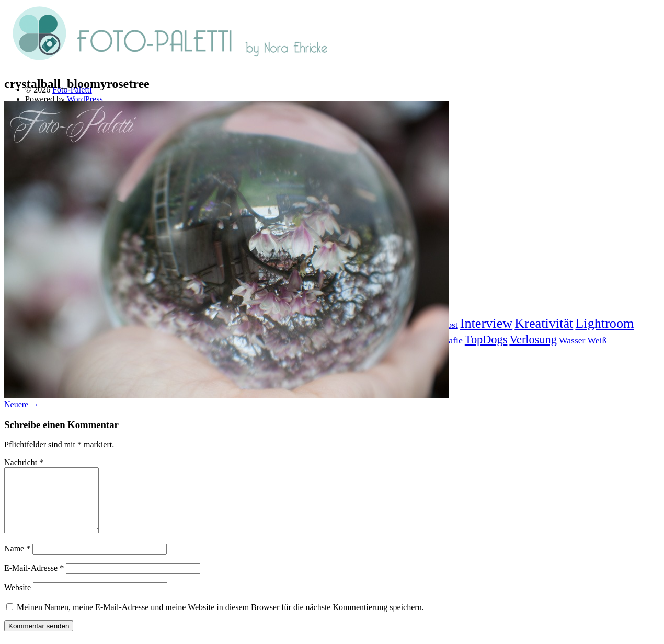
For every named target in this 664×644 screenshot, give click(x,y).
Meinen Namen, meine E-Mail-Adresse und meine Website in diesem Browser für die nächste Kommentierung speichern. (220, 620)
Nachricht (24, 462)
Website (18, 600)
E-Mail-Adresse (34, 580)
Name (17, 561)
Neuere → (21, 404)
